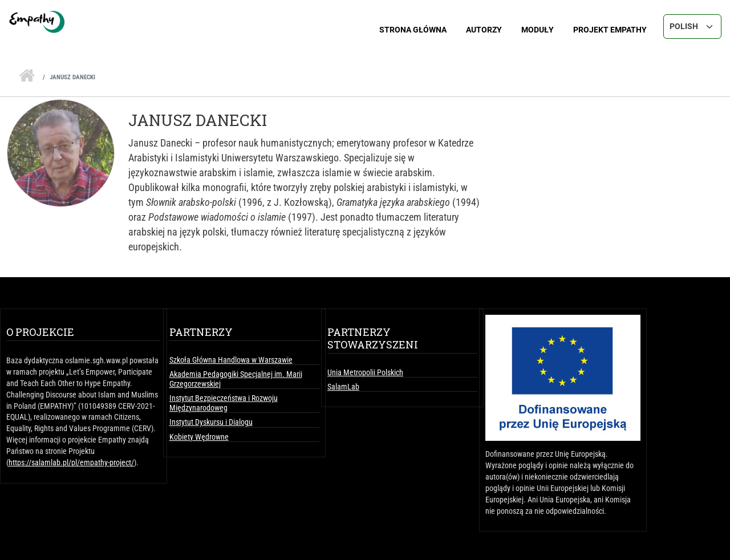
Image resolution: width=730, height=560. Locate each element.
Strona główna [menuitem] (413, 30)
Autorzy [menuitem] (484, 30)
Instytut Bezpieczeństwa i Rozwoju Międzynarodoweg (224, 403)
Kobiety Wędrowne (199, 437)
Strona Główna (27, 72)
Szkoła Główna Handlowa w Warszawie (231, 360)
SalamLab (343, 387)
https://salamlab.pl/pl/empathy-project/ (71, 462)
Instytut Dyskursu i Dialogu (211, 422)
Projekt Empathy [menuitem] (610, 30)
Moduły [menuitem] (538, 30)
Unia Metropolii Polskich (365, 372)
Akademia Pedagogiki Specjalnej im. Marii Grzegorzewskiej (236, 379)
